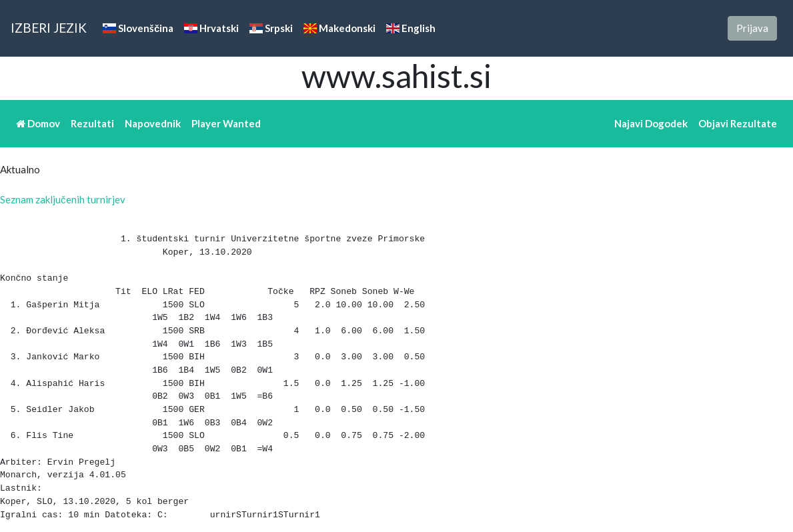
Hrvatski (211, 28)
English (411, 28)
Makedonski (339, 28)
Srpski (271, 28)
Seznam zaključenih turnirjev (63, 199)
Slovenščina (138, 28)
